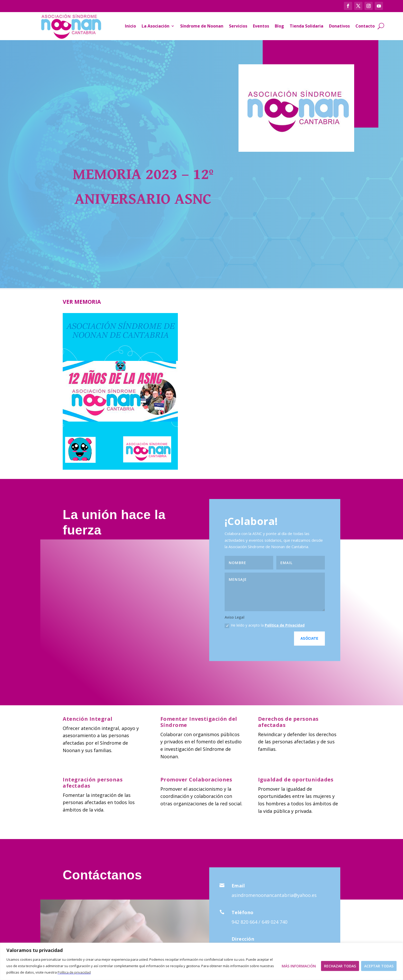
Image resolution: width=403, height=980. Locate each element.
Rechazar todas (340, 966)
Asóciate (309, 638)
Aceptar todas (379, 966)
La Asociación (155, 26)
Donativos (339, 26)
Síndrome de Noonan (202, 26)
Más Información (299, 966)
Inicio (130, 26)
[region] (201, 961)
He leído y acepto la (265, 625)
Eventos (261, 26)
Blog (279, 26)
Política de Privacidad (285, 625)
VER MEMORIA (82, 302)
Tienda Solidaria (306, 26)
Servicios (238, 26)
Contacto (365, 26)
